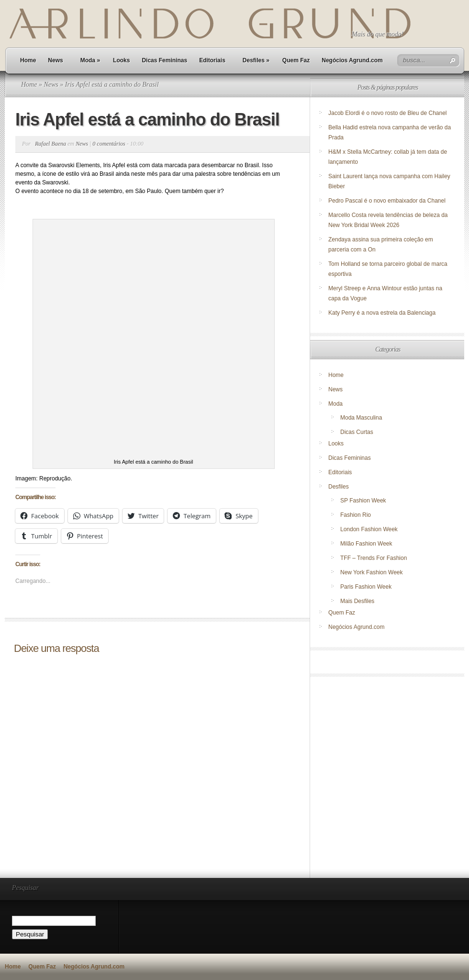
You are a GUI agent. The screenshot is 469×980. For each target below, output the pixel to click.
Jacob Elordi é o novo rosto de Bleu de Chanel (388, 113)
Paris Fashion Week (366, 587)
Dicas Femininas (164, 60)
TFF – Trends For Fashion (374, 558)
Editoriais (212, 60)
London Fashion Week (369, 529)
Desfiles (256, 60)
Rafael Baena (50, 144)
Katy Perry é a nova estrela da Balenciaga (382, 313)
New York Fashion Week (372, 572)
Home (28, 60)
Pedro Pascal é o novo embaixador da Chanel (388, 201)
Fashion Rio (356, 515)
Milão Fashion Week (366, 544)
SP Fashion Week (363, 501)
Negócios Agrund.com (352, 60)
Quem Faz (296, 60)
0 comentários (109, 144)
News (55, 60)
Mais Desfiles (357, 601)
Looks (121, 60)
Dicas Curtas (357, 432)
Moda (90, 60)
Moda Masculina (361, 418)
